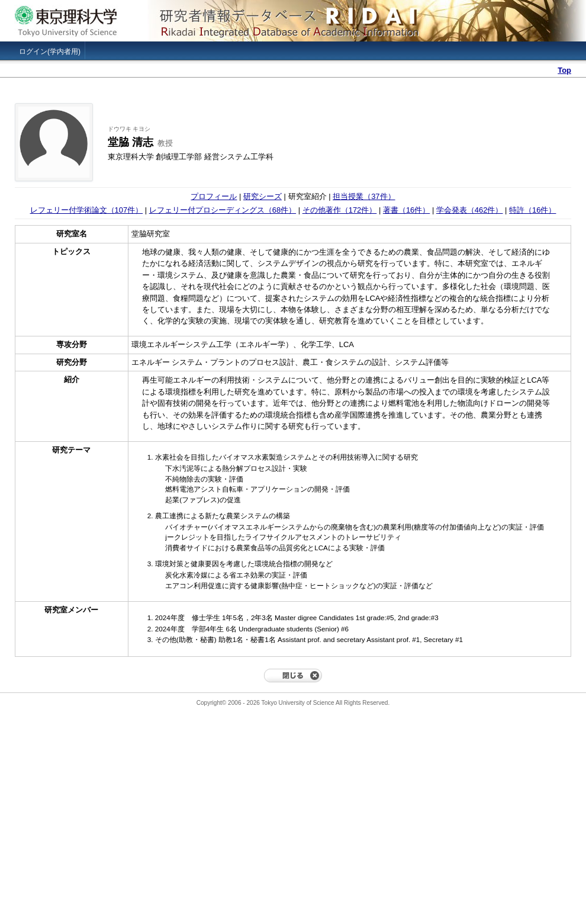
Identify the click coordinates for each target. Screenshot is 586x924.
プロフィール (214, 196)
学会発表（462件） (470, 210)
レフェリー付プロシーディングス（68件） (223, 210)
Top (564, 70)
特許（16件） (532, 210)
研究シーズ (263, 196)
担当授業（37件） (364, 196)
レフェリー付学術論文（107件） (87, 210)
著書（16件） (406, 210)
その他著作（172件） (340, 210)
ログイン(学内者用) (50, 52)
